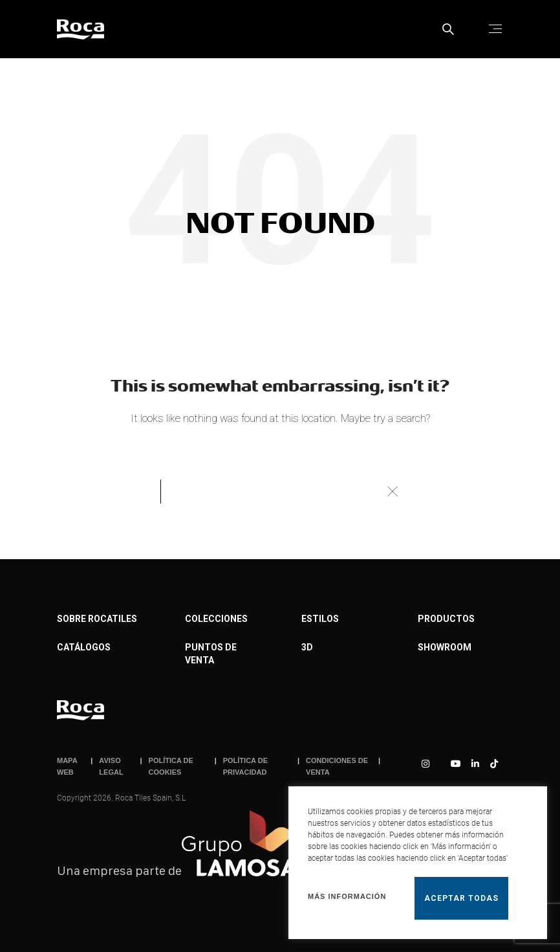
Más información (347, 896)
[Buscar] (280, 491)
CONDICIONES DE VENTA (337, 766)
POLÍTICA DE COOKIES (171, 766)
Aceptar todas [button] (461, 898)
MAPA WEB (67, 766)
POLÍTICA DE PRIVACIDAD (245, 766)
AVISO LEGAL (111, 766)
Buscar (392, 491)
